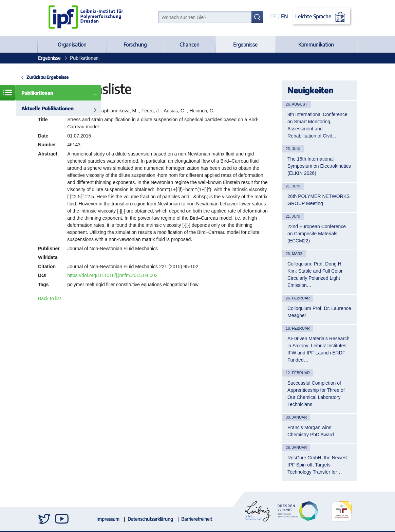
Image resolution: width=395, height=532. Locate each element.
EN (284, 16)
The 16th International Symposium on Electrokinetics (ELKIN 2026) (319, 166)
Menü (8, 93)
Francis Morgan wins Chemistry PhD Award (311, 431)
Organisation (72, 44)
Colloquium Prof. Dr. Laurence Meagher (319, 312)
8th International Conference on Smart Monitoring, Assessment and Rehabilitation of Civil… (317, 125)
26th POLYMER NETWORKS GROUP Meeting (318, 200)
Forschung (135, 44)
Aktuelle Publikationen (48, 108)
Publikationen (37, 93)
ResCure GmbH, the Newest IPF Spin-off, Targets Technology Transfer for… (317, 465)
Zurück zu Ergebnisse (48, 77)
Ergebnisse (245, 44)
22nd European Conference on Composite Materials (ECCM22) (317, 234)
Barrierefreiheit (197, 519)
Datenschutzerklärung (150, 519)
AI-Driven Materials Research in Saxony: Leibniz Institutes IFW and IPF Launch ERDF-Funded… (318, 349)
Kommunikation (316, 44)
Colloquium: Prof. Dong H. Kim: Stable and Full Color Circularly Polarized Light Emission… (315, 274)
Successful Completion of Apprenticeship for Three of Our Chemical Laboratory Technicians (316, 394)
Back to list (50, 298)
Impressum (108, 519)
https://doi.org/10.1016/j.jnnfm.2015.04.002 (112, 275)
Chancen (190, 44)
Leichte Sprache (322, 17)
